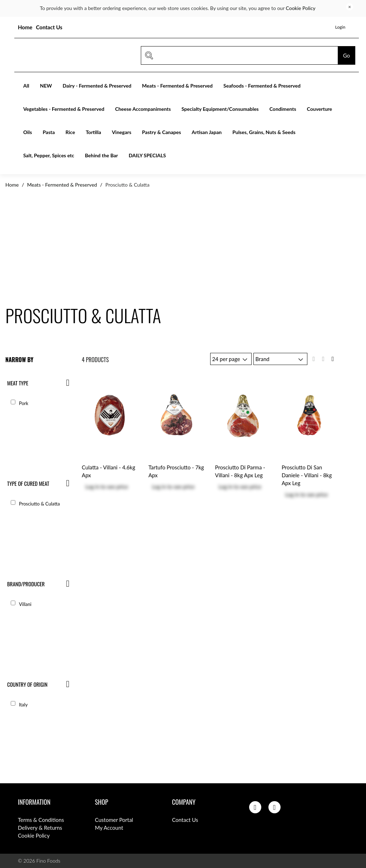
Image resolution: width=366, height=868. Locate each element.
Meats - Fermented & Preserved (177, 86)
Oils (28, 132)
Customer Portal (114, 820)
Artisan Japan (207, 132)
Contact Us (49, 27)
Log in (92, 487)
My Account (109, 828)
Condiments (283, 109)
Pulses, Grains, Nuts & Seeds (264, 132)
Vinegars (122, 132)
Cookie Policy (301, 8)
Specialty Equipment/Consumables (220, 109)
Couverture (320, 109)
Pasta (49, 132)
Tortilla (93, 132)
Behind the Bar (101, 155)
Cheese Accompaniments (143, 109)
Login (340, 27)
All (26, 86)
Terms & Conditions (41, 820)
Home (25, 27)
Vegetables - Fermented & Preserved (64, 109)
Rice (70, 132)
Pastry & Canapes (161, 132)
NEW (46, 86)
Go (347, 55)
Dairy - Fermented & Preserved (97, 86)
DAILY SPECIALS (147, 155)
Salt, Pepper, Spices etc (49, 155)
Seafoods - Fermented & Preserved (262, 86)
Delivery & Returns (40, 828)
